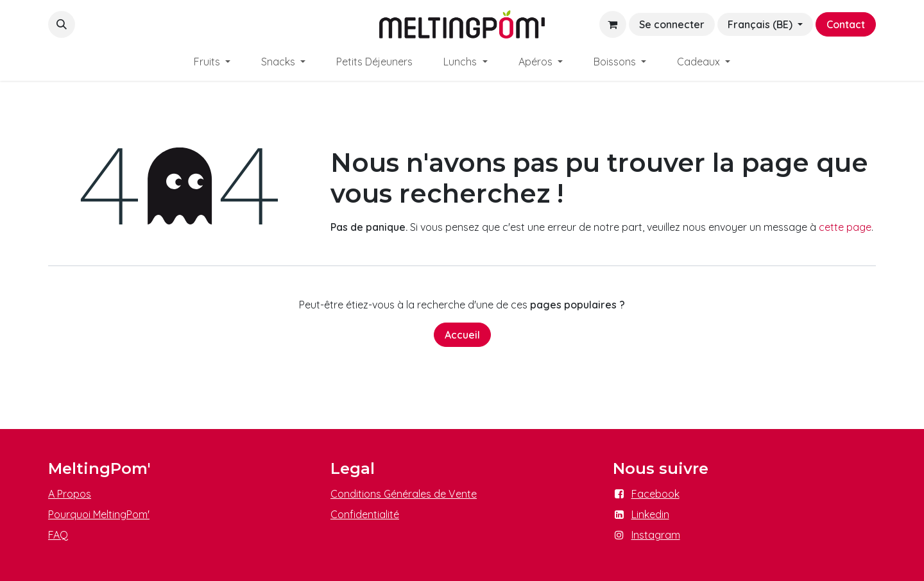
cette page (845, 227)
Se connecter (672, 24)
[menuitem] (212, 62)
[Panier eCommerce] (613, 24)
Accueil (462, 335)
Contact (846, 24)
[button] (62, 24)
